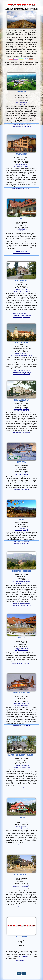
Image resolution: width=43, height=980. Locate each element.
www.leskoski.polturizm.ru (21, 845)
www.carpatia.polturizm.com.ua (21, 605)
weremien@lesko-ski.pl (21, 828)
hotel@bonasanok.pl (21, 474)
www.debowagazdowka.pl (22, 703)
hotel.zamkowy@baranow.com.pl (21, 355)
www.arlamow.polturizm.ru (21, 124)
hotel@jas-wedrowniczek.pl (22, 887)
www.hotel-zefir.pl (21, 229)
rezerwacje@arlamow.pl (21, 102)
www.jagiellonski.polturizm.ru (21, 433)
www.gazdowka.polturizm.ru (21, 725)
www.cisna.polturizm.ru (22, 541)
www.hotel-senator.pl (22, 648)
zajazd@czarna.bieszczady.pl (21, 767)
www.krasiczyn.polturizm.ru (21, 313)
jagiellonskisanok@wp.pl (21, 411)
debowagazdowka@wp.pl (21, 705)
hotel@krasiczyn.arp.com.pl (21, 291)
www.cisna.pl (21, 528)
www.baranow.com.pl (21, 353)
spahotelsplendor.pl (22, 165)
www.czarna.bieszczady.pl (22, 766)
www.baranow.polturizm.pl (21, 374)
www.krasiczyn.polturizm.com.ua (21, 315)
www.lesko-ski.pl (21, 826)
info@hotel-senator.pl (21, 650)
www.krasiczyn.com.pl (21, 290)
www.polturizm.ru (22, 961)
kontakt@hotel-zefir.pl (21, 231)
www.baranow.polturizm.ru (21, 370)
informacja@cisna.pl (22, 530)
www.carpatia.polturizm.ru (22, 604)
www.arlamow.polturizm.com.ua (21, 126)
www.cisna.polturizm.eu (22, 543)
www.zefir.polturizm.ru (21, 251)
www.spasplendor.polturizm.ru (21, 188)
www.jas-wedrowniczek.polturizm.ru (21, 907)
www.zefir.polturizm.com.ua (21, 253)
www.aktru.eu (24, 956)
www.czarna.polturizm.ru (21, 788)
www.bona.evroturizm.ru (21, 490)
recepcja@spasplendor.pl (21, 166)
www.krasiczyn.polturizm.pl (21, 317)
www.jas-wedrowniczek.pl (21, 885)
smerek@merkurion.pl (21, 583)
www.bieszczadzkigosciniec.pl (21, 582)
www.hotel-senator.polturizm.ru (21, 663)
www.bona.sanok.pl (21, 473)
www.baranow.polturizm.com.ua (21, 372)
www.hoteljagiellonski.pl (21, 409)
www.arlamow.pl (21, 104)
